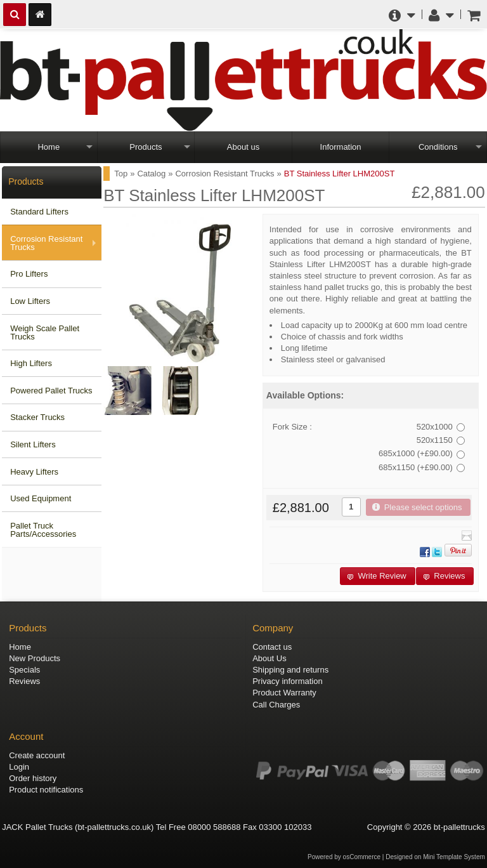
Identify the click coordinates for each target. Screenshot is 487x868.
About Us (269, 658)
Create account (37, 755)
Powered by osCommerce (344, 857)
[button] (418, 507)
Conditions (438, 147)
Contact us (272, 647)
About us (243, 147)
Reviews (24, 681)
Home (49, 147)
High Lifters (31, 363)
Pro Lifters (29, 274)
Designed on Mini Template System (435, 857)
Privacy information (288, 681)
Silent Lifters (33, 444)
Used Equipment (41, 498)
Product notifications (46, 790)
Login (19, 767)
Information (341, 147)
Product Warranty (284, 693)
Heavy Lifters (34, 472)
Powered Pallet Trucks (51, 391)
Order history (33, 778)
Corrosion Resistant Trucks (46, 243)
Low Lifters (30, 301)
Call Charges (276, 705)
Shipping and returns (290, 670)
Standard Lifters (39, 212)
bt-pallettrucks (459, 827)
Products (146, 147)
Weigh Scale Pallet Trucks (45, 332)
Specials (24, 670)
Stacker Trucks (37, 417)
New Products (35, 658)
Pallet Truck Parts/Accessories (43, 530)
